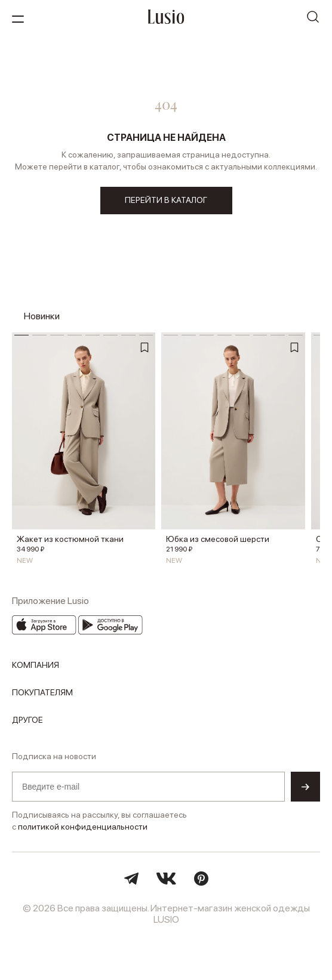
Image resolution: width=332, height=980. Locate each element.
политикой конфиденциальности (83, 827)
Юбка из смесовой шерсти (218, 539)
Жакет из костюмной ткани (70, 539)
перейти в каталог (166, 200)
